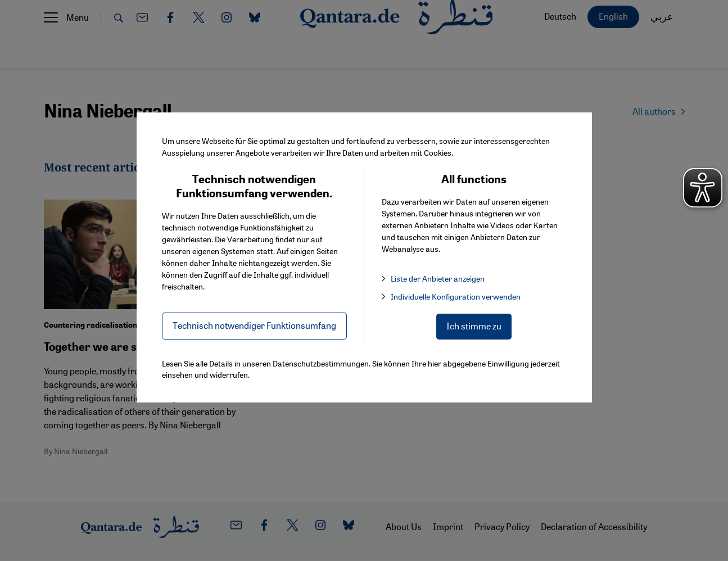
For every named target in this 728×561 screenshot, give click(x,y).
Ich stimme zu (474, 326)
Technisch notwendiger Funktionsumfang (254, 325)
